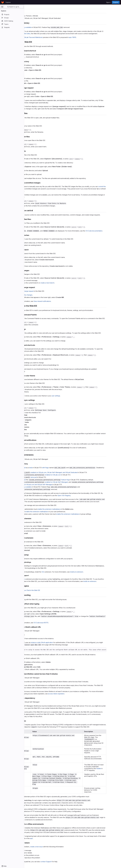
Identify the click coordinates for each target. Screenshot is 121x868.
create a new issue (48, 847)
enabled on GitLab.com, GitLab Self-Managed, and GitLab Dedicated (66, 472)
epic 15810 (84, 37)
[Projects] (12, 14)
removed (45, 477)
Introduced (34, 468)
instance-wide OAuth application (54, 642)
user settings (67, 396)
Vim (55, 572)
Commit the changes (37, 295)
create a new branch (59, 283)
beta (42, 468)
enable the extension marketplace (61, 509)
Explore (8, 2)
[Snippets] (12, 27)
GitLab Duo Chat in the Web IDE (41, 590)
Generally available (37, 27)
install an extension (88, 572)
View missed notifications (54, 301)
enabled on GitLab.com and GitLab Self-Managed (47, 485)
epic (43, 838)
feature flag (77, 480)
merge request (40, 291)
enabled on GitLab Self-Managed (68, 482)
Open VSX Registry (76, 495)
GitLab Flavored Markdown (45, 37)
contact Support (58, 862)
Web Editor (38, 34)
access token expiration (68, 694)
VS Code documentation (106, 231)
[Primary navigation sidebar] (2, 7)
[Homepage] (3, 2)
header (110, 768)
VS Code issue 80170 (53, 623)
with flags (57, 468)
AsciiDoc (34, 579)
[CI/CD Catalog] (12, 21)
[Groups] (12, 18)
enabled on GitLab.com (65, 475)
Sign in (108, 2)
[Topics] (12, 24)
